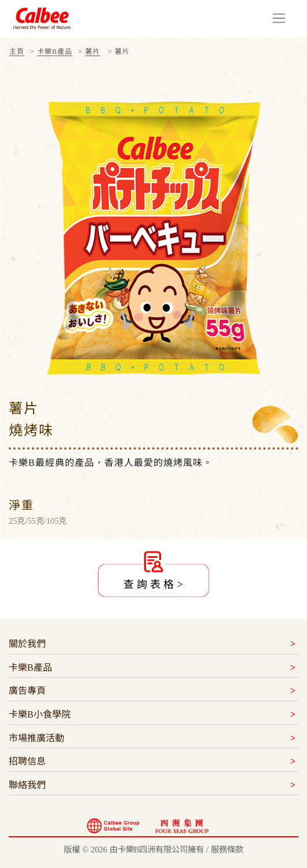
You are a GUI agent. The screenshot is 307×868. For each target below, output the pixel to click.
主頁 (17, 52)
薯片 (93, 52)
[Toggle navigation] (279, 18)
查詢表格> (154, 584)
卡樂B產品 (55, 52)
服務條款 (227, 849)
